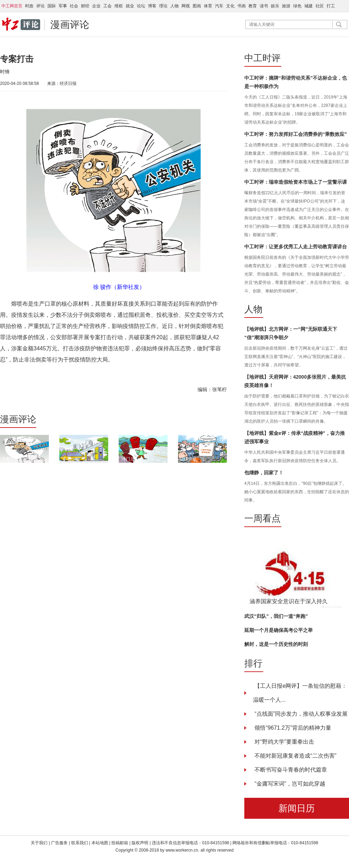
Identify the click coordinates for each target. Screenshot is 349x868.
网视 (186, 6)
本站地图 (100, 843)
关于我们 (39, 843)
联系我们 (80, 843)
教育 (253, 6)
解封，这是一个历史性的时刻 (276, 644)
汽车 (219, 6)
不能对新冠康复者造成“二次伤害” (295, 756)
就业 (130, 6)
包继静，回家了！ (264, 473)
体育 (208, 6)
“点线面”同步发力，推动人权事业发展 (300, 714)
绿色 (297, 6)
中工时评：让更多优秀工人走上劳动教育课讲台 (296, 247)
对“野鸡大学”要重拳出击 (284, 742)
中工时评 (262, 58)
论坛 (141, 6)
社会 (74, 6)
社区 (320, 6)
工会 (107, 6)
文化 (230, 6)
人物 (174, 6)
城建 (309, 6)
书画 (242, 6)
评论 (40, 6)
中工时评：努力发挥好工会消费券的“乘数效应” (296, 134)
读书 (264, 6)
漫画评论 (70, 25)
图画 (197, 6)
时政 (29, 6)
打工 (331, 6)
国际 (52, 6)
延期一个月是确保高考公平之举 (279, 630)
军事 (63, 6)
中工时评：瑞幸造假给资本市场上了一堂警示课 (296, 182)
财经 (85, 6)
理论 (163, 6)
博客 (152, 6)
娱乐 (275, 6)
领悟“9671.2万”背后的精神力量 (292, 728)
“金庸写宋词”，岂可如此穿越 (289, 784)
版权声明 (140, 843)
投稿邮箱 (120, 843)
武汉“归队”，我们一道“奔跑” (276, 616)
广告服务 (59, 843)
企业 (96, 6)
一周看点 (262, 518)
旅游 (286, 6)
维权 (119, 6)
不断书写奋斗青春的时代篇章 (290, 770)
